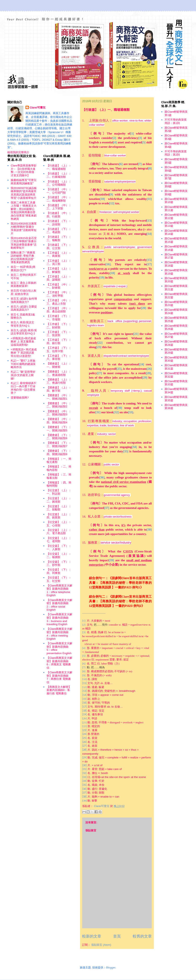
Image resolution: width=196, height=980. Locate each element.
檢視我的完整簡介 (18, 152)
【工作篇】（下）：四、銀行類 (59, 341)
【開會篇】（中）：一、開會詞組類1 (59, 397)
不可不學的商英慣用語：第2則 (176, 153)
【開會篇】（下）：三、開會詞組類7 (59, 444)
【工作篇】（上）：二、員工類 (59, 262)
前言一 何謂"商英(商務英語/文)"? (23, 269)
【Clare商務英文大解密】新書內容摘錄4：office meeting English (59, 634)
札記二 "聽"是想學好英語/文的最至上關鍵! (23, 375)
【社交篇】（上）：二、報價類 (59, 555)
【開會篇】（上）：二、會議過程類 (59, 373)
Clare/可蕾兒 (38, 108)
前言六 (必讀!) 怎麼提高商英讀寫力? (24, 308)
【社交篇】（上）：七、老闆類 (59, 540)
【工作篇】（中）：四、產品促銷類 (59, 310)
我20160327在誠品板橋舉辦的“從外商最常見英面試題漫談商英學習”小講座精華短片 (24, 193)
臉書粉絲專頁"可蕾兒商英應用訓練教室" (24, 182)
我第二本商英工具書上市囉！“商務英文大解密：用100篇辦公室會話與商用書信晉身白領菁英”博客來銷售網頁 (23, 211)
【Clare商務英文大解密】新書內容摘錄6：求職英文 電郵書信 (59, 663)
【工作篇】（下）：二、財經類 (59, 326)
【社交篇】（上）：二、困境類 (59, 500)
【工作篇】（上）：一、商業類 (59, 254)
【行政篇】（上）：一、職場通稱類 (59, 167)
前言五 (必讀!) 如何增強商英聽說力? (24, 300)
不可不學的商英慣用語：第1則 (176, 121)
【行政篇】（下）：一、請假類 (59, 223)
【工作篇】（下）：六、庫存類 (59, 357)
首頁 (117, 936)
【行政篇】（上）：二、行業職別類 (59, 175)
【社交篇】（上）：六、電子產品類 (59, 532)
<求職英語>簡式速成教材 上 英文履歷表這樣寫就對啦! (23, 342)
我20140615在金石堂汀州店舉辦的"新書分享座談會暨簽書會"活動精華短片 (24, 243)
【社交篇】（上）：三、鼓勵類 (59, 508)
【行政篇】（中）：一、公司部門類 (59, 191)
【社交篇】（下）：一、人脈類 (59, 547)
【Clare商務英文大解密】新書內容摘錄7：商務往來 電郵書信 (59, 677)
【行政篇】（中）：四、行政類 (59, 215)
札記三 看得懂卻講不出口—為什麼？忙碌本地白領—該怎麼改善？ (23, 388)
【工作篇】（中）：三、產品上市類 (59, 302)
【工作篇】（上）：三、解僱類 (59, 270)
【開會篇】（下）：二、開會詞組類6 (59, 437)
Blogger (111, 967)
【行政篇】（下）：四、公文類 (59, 246)
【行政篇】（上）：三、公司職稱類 (59, 183)
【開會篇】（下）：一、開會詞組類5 (59, 429)
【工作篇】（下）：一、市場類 (59, 318)
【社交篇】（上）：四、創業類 (59, 516)
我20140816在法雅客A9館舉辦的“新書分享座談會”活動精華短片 (24, 228)
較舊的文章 (142, 936)
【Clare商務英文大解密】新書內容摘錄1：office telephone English (59, 590)
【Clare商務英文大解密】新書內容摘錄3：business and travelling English (59, 619)
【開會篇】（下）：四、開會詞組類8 (59, 452)
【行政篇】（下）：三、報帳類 (59, 238)
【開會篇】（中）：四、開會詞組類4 (59, 421)
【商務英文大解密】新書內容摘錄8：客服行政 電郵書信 (59, 690)
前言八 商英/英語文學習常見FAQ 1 (22, 324)
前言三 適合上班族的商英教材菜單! (23, 285)
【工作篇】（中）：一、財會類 (59, 286)
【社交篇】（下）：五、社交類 (59, 579)
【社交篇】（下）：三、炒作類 (59, 563)
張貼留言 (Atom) (101, 945)
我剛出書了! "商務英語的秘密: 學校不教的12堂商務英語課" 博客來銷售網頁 (23, 258)
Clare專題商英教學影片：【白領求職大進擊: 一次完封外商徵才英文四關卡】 (24, 170)
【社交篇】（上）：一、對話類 (59, 492)
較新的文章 (92, 936)
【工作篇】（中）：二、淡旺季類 (59, 294)
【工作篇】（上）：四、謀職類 (59, 278)
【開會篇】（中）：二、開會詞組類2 (59, 405)
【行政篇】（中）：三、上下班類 (59, 207)
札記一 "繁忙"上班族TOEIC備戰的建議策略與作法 (23, 364)
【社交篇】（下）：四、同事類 (59, 571)
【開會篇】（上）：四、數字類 (59, 389)
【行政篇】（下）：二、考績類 (59, 231)
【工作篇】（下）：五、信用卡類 (59, 349)
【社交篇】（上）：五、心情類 (59, 524)
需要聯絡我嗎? (20, 398)
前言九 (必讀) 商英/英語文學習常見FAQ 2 (24, 332)
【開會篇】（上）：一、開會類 (59, 365)
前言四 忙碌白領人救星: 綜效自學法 (23, 292)
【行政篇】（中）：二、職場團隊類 (59, 199)
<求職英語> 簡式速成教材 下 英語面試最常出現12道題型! (24, 353)
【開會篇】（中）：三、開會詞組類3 (59, 413)
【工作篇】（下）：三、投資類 (59, 334)
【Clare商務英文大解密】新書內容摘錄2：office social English (59, 605)
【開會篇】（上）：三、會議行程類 (59, 381)
